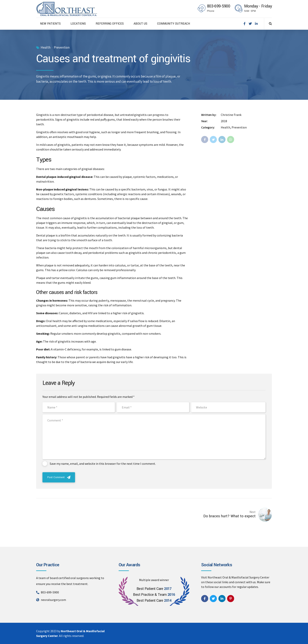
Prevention (62, 48)
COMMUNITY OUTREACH (174, 24)
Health (46, 48)
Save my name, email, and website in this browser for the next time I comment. (103, 464)
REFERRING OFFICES (110, 24)
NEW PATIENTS (50, 24)
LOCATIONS (78, 24)
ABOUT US (140, 24)
